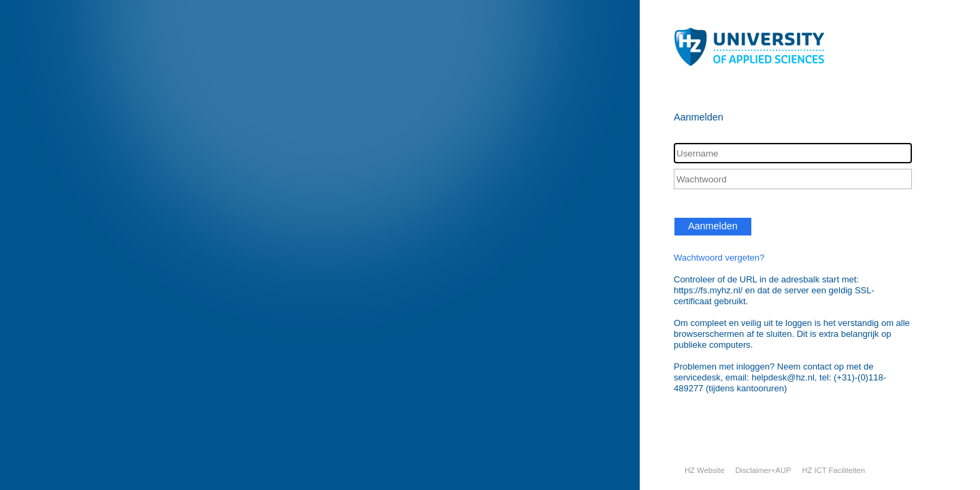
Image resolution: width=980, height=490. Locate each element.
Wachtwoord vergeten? (719, 258)
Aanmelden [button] (713, 226)
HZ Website (704, 470)
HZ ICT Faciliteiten (833, 470)
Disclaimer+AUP (763, 470)
